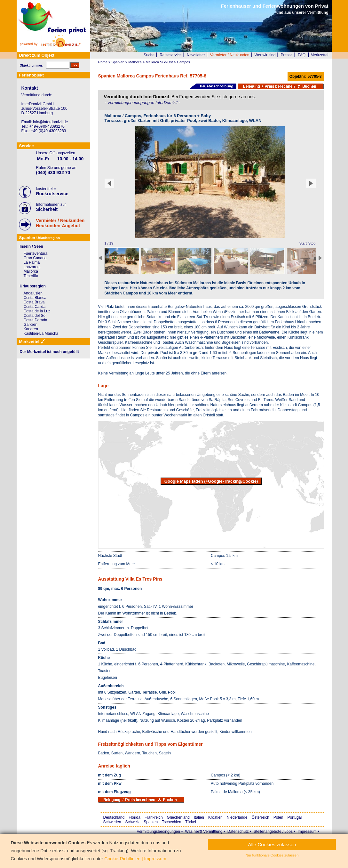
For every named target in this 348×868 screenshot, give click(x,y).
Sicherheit (47, 209)
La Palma (32, 262)
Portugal (295, 817)
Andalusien (33, 293)
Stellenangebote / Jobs (273, 832)
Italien (199, 817)
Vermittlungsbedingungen (158, 832)
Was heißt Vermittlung (204, 832)
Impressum (307, 832)
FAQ (302, 55)
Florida (134, 817)
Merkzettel (319, 55)
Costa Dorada (36, 320)
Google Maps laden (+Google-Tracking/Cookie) (211, 481)
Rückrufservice (52, 194)
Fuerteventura (36, 253)
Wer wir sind (265, 55)
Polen (278, 817)
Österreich (260, 817)
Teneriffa (31, 276)
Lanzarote (32, 267)
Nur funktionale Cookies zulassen (272, 855)
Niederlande (237, 817)
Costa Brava (34, 302)
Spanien (151, 822)
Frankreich (154, 817)
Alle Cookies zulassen (272, 844)
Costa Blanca (35, 298)
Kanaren (31, 329)
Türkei (190, 822)
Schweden (112, 822)
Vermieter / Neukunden (230, 55)
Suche (149, 55)
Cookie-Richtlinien (122, 859)
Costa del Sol (35, 316)
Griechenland (178, 817)
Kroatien (215, 817)
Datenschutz (238, 832)
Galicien (31, 325)
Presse (287, 55)
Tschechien (171, 822)
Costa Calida (35, 307)
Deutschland (114, 817)
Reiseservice (171, 55)
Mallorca (31, 271)
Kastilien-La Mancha (41, 334)
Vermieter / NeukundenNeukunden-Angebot (60, 223)
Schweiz (133, 822)
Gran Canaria (35, 258)
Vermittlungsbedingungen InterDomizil (143, 103)
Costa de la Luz (37, 311)
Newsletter (196, 55)
